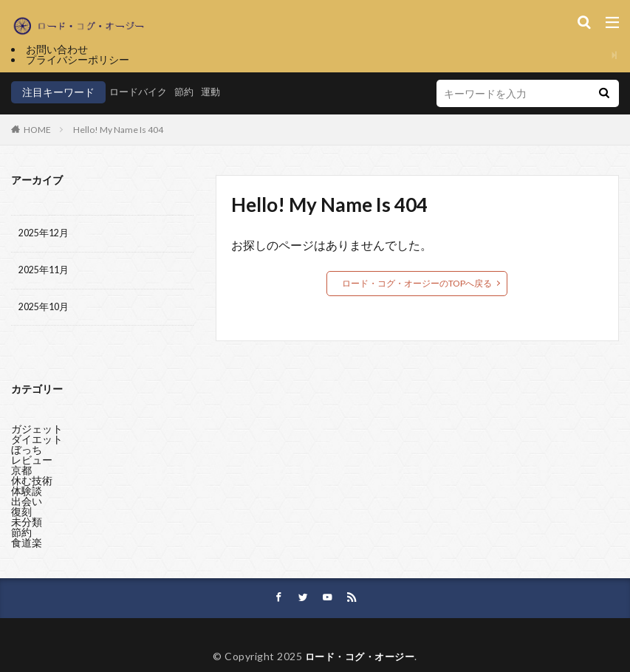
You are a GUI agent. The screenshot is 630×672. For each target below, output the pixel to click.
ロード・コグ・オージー (360, 662)
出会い (27, 503)
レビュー (32, 462)
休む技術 (32, 483)
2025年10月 (47, 311)
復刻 (21, 514)
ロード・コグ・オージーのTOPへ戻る (417, 283)
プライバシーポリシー (78, 59)
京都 (21, 472)
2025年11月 (47, 273)
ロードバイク (140, 92)
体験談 (27, 493)
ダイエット (37, 441)
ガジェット (37, 431)
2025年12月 (47, 234)
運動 (217, 92)
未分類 (27, 524)
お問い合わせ (57, 49)
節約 (189, 92)
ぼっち (27, 452)
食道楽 (27, 545)
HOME (37, 130)
